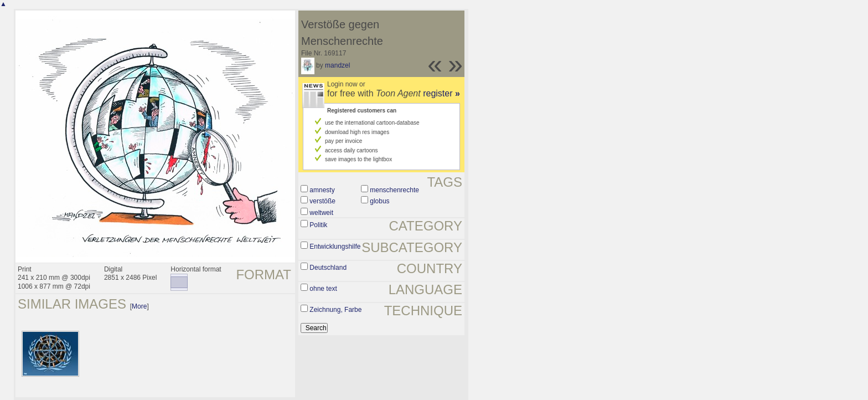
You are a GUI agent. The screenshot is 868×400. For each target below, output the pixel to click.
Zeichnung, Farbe (335, 310)
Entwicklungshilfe (335, 247)
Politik (318, 225)
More (139, 306)
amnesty (322, 190)
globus (379, 201)
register (441, 93)
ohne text (323, 289)
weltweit (321, 213)
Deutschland (328, 268)
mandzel (337, 65)
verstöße (322, 201)
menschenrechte (394, 190)
